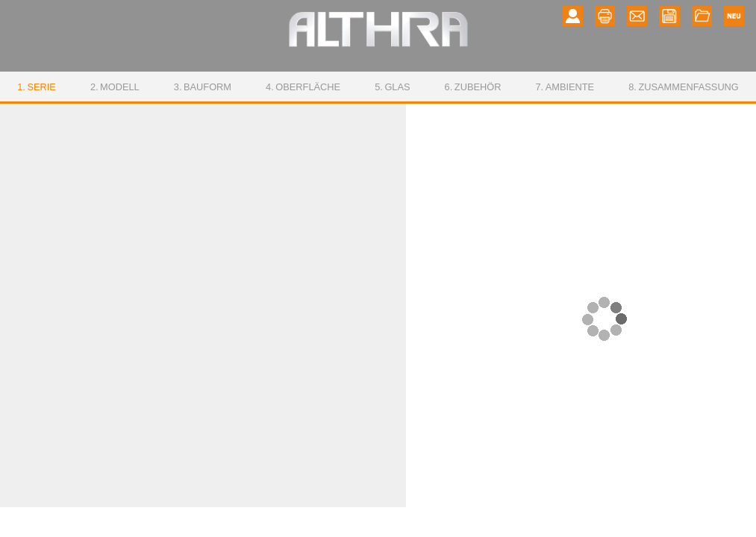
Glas (392, 87)
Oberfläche (303, 87)
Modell (115, 87)
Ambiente (565, 87)
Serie (37, 87)
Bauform (203, 87)
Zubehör (473, 87)
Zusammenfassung (684, 87)
